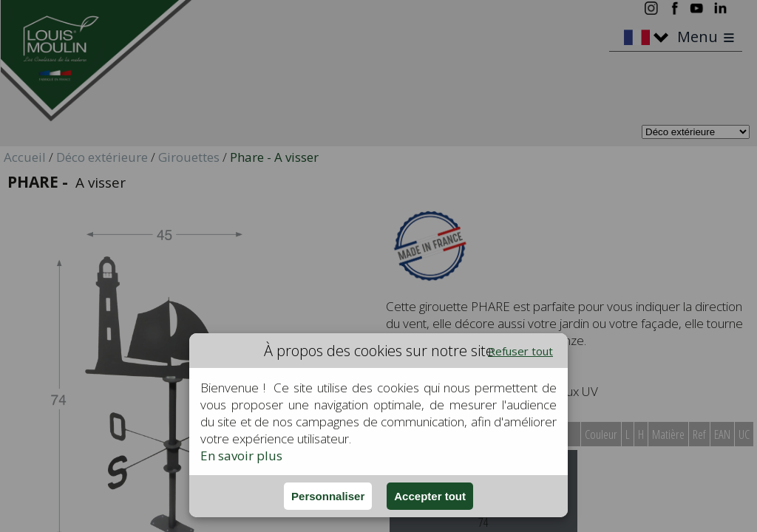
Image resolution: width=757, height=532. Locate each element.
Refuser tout (520, 351)
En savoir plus (241, 456)
